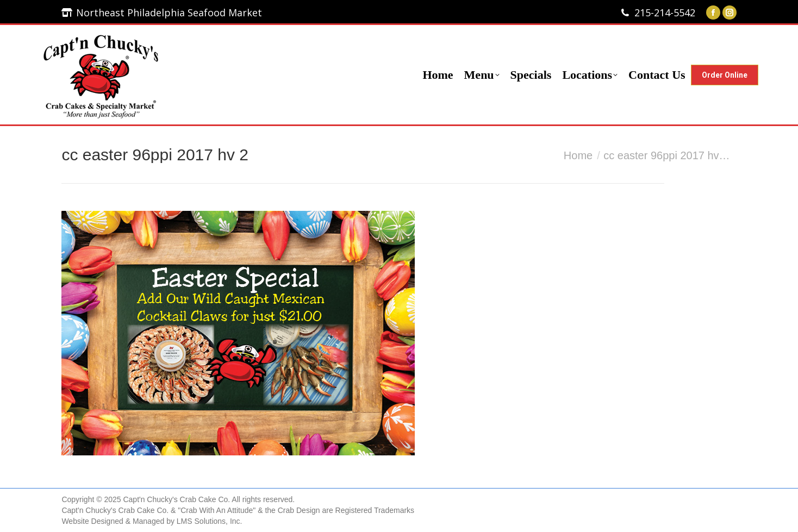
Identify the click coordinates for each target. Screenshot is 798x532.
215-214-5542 (665, 12)
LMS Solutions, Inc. (210, 521)
